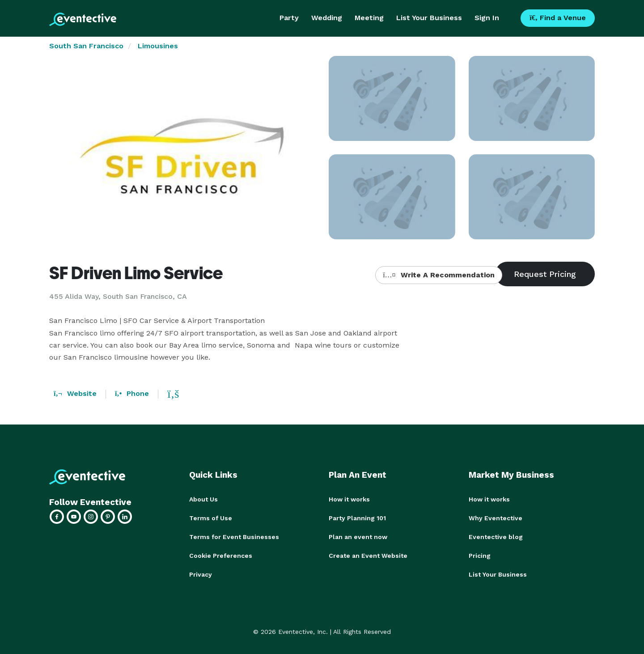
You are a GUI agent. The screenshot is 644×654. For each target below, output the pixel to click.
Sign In (487, 18)
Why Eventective (496, 518)
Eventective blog (496, 537)
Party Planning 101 (357, 518)
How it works (349, 499)
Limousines (158, 46)
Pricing (480, 556)
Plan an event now (358, 537)
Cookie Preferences (221, 556)
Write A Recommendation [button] (439, 275)
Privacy (201, 574)
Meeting (369, 18)
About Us (203, 499)
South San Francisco (86, 46)
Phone (132, 393)
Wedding (327, 18)
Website (75, 393)
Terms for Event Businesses (234, 537)
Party (289, 18)
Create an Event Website (368, 556)
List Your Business (429, 18)
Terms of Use (211, 518)
